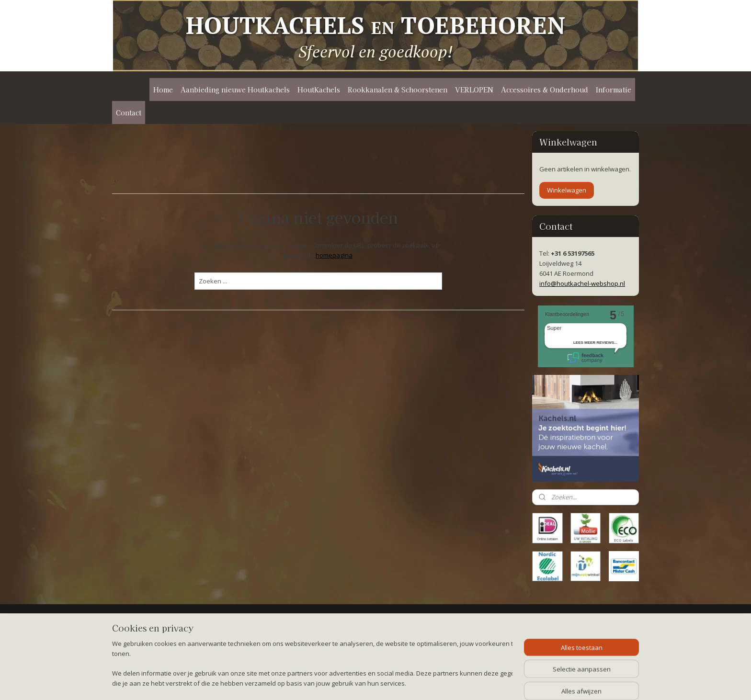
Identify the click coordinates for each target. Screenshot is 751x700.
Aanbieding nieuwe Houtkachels (235, 90)
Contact (129, 113)
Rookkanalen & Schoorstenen (398, 90)
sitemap (349, 683)
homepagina (334, 255)
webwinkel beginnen (406, 683)
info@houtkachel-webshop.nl (582, 283)
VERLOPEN (474, 90)
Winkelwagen (567, 190)
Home (163, 90)
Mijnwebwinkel (489, 683)
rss (369, 683)
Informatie (614, 90)
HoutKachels (319, 90)
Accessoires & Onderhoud (545, 90)
